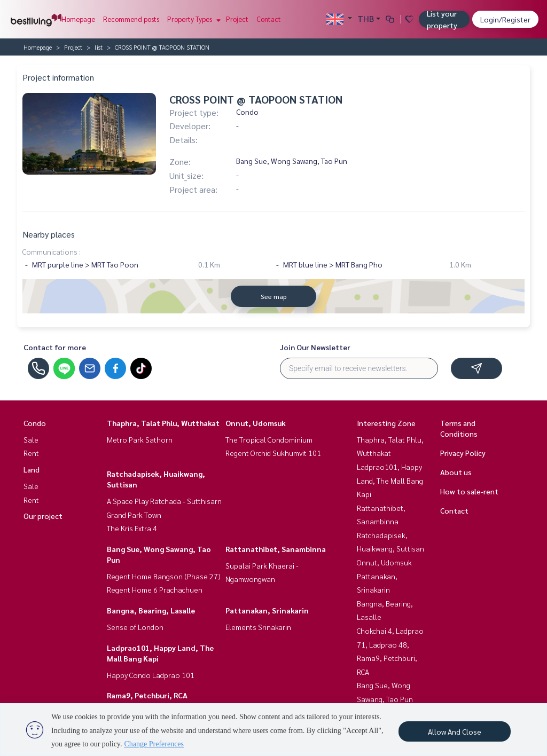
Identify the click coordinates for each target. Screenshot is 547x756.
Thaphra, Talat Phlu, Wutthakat (163, 423)
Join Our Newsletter (315, 347)
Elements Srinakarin (258, 627)
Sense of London (135, 627)
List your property (442, 19)
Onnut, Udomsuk (256, 423)
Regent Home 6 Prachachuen (155, 589)
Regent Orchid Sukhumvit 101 (273, 453)
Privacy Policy (463, 453)
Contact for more (55, 347)
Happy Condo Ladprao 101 (151, 675)
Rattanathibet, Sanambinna (276, 549)
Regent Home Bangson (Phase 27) (164, 576)
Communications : (52, 251)
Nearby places (49, 234)
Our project (43, 516)
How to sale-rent (469, 491)
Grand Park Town (134, 515)
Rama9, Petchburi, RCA (147, 695)
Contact (269, 19)
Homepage (78, 19)
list (99, 47)
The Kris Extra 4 (132, 528)
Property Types (193, 19)
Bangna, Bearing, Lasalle (151, 610)
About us (456, 472)
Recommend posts (131, 19)
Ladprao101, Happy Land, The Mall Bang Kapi (390, 480)
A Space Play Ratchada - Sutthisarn (164, 501)
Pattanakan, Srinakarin (267, 610)
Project (237, 19)
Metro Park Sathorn (140, 439)
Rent (31, 453)
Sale (31, 439)
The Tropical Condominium (269, 439)
